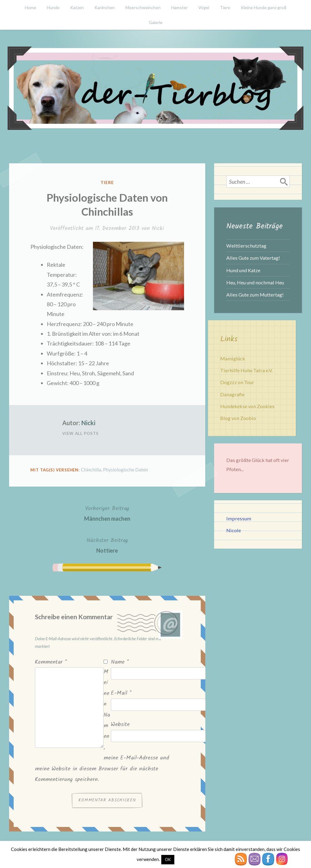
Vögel (204, 7)
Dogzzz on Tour (237, 382)
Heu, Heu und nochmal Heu (255, 282)
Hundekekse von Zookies (247, 406)
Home (31, 7)
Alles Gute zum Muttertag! (255, 295)
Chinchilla (91, 469)
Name (120, 662)
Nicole (234, 530)
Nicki (158, 229)
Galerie (156, 22)
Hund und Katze (243, 270)
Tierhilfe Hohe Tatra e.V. (246, 370)
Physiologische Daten (125, 469)
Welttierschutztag (246, 246)
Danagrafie (232, 394)
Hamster (179, 7)
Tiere (225, 7)
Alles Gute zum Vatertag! (253, 258)
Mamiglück (233, 358)
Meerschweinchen (143, 7)
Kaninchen (105, 7)
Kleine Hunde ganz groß (264, 7)
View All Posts (80, 433)
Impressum (239, 518)
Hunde (53, 7)
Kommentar (51, 662)
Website (120, 725)
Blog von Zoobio (238, 418)
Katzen (77, 7)
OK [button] (168, 859)
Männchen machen (107, 513)
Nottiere (107, 545)
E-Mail (121, 693)
